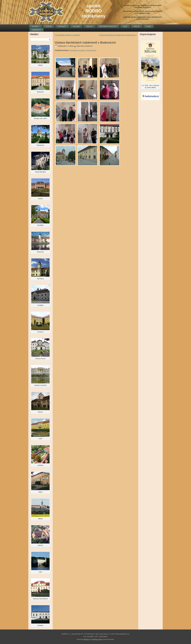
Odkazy (89, 27)
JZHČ (125, 27)
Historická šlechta (108, 27)
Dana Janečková (87, 46)
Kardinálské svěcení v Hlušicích (68, 35)
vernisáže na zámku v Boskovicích (83, 50)
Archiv (137, 27)
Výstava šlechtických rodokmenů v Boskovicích (117, 35)
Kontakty (37, 30)
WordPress (86, 639)
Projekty (62, 27)
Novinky (35, 27)
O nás (149, 27)
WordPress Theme (97, 639)
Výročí (49, 27)
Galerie (76, 27)
